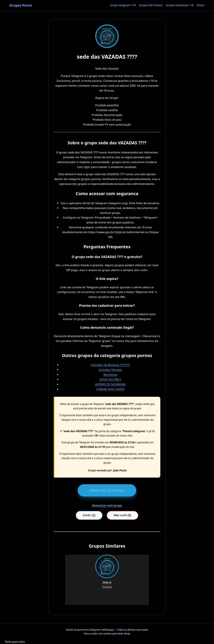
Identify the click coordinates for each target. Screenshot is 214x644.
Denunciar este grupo (107, 505)
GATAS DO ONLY (110, 379)
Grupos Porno (21, 5)
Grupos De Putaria (151, 5)
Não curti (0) (122, 515)
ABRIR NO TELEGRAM (107, 490)
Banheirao (110, 375)
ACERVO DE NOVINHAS (110, 384)
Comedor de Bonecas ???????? (110, 365)
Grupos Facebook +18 (180, 5)
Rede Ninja (124, 634)
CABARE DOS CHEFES (110, 389)
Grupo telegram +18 (123, 5)
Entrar (201, 5)
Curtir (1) (89, 515)
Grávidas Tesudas (110, 370)
